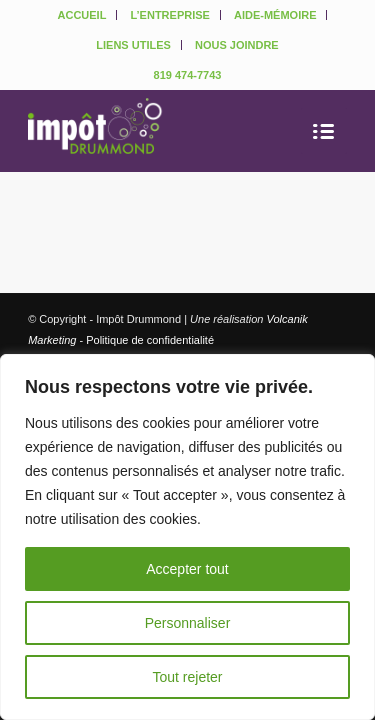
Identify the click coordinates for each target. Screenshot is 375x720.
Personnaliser (188, 623)
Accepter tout (187, 569)
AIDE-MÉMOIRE (275, 15)
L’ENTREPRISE (169, 15)
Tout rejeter (187, 677)
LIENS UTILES (133, 45)
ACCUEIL (82, 15)
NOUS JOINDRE (237, 45)
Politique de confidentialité (150, 340)
